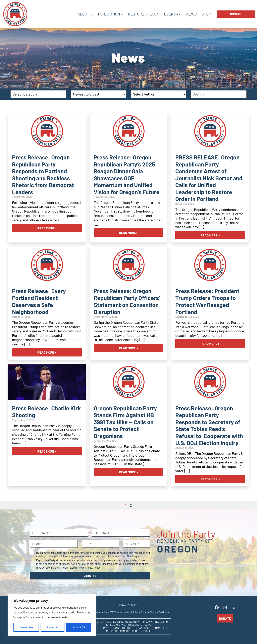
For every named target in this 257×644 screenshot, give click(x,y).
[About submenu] (92, 14)
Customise (26, 627)
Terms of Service (158, 612)
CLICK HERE (147, 631)
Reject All (53, 627)
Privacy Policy (93, 568)
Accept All (79, 627)
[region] (52, 615)
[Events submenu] (180, 14)
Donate (236, 14)
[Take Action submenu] (122, 14)
